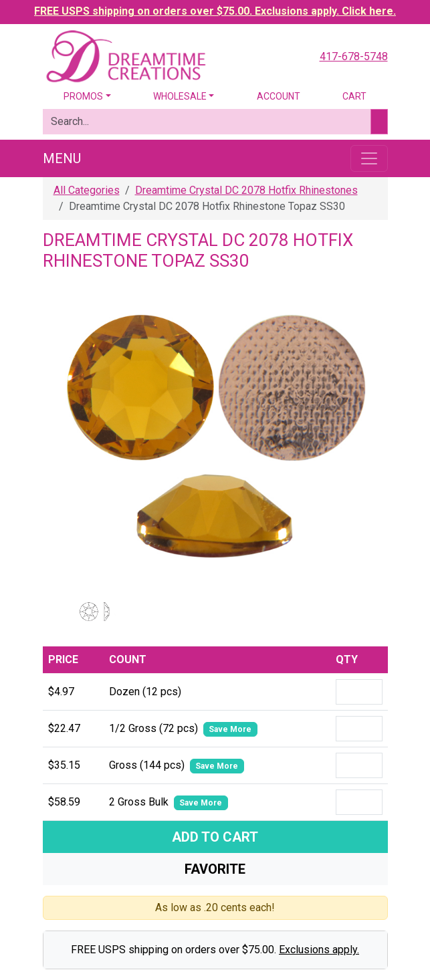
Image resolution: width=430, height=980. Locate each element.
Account (279, 96)
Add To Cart (215, 837)
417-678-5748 (354, 56)
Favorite (215, 869)
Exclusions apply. (319, 950)
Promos (83, 96)
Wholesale (180, 96)
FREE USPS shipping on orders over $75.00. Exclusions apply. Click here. (215, 11)
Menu (62, 158)
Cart (354, 96)
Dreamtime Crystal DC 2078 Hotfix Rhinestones (246, 190)
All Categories (87, 190)
